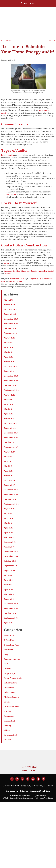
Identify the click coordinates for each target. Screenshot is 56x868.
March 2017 (9, 476)
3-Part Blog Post (11, 645)
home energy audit (16, 281)
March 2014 (9, 594)
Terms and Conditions (40, 791)
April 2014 (8, 589)
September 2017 (11, 447)
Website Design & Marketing (14, 798)
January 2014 (10, 599)
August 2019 (9, 338)
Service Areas (12, 791)
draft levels (11, 194)
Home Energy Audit (17, 279)
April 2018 (8, 414)
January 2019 (10, 371)
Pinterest (25, 271)
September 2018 (11, 390)
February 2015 (10, 542)
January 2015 (10, 547)
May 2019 (8, 352)
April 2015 (8, 533)
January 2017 (10, 485)
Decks (7, 664)
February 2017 (10, 480)
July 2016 (8, 514)
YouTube (52, 271)
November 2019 (11, 324)
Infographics (10, 692)
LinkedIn (43, 271)
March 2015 (9, 537)
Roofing (7, 726)
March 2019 (9, 362)
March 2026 (9, 300)
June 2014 (8, 580)
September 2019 (11, 333)
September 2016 (11, 504)
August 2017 (9, 452)
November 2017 (11, 438)
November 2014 (11, 556)
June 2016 (8, 518)
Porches (8, 711)
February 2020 (10, 309)
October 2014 (10, 561)
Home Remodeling (38, 19)
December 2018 (11, 376)
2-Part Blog (9, 635)
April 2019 (8, 357)
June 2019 (8, 347)
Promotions (9, 716)
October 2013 (10, 613)
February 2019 (10, 366)
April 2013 (8, 623)
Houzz (8, 274)
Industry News (11, 683)
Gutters (7, 669)
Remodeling (9, 721)
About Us (33, 25)
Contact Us (35, 30)
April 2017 (8, 471)
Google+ (34, 271)
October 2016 (10, 499)
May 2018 (8, 409)
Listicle (7, 702)
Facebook (8, 271)
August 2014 (9, 570)
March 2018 (9, 419)
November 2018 (11, 381)
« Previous (6, 40)
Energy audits (7, 155)
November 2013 (11, 608)
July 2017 (8, 457)
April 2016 (8, 528)
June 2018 (8, 404)
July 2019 (8, 343)
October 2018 (10, 385)
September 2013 (11, 618)
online (6, 263)
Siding (7, 730)
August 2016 (9, 509)
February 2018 (10, 423)
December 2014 (11, 552)
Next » (52, 40)
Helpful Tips (9, 673)
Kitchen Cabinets (12, 697)
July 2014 (8, 575)
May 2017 (8, 466)
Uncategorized (10, 735)
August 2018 (9, 395)
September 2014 (11, 566)
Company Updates (12, 659)
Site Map (24, 791)
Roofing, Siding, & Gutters (38, 13)
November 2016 (11, 494)
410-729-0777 (28, 3)
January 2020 (10, 314)
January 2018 (10, 428)
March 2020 (9, 305)
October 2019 (10, 328)
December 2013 (11, 604)
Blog (6, 654)
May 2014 (8, 585)
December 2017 (11, 433)
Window (8, 740)
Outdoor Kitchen (11, 707)
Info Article (9, 688)
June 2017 (8, 461)
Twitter (16, 271)
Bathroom (8, 650)
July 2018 (8, 400)
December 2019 (11, 319)
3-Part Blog (9, 640)
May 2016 (8, 523)
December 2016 (11, 490)
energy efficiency (35, 279)
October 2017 (10, 442)
